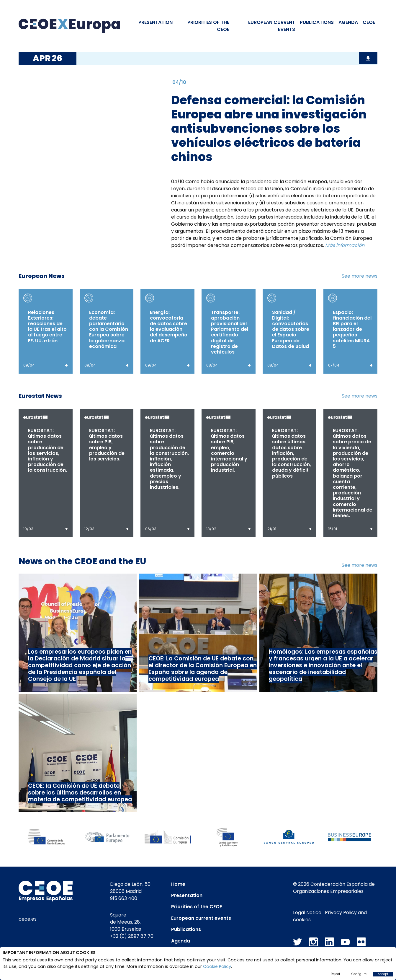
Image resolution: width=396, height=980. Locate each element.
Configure (359, 974)
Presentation (156, 22)
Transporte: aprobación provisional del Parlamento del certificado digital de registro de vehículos (230, 332)
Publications (317, 22)
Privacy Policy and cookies (330, 916)
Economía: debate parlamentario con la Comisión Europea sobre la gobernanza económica (109, 329)
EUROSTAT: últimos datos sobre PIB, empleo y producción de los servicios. (107, 445)
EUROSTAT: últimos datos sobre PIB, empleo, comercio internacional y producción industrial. (229, 450)
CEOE (369, 22)
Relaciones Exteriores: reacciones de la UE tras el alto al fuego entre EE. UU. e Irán (47, 327)
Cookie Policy (217, 966)
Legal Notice (307, 913)
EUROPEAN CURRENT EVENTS (272, 26)
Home (178, 884)
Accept (383, 974)
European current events (201, 918)
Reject (336, 974)
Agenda (348, 22)
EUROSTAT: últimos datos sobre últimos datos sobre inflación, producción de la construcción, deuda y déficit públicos (292, 453)
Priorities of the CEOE (197, 907)
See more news (360, 276)
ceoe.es (28, 919)
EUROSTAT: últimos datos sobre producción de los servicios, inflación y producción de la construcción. (48, 450)
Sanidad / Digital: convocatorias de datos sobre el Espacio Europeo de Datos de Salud (291, 329)
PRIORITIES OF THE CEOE (208, 26)
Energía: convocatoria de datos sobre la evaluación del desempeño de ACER (169, 327)
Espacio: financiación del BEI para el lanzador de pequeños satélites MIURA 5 (352, 329)
